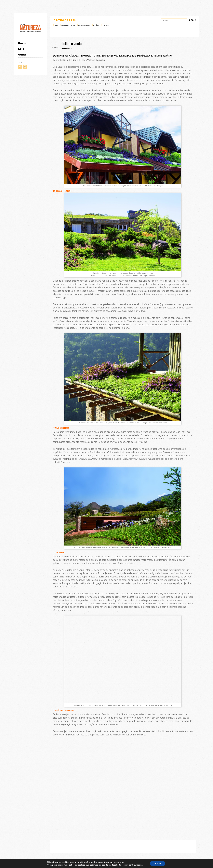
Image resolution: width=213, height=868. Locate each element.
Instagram (25, 67)
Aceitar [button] (158, 863)
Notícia (96, 25)
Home (22, 43)
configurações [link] (136, 865)
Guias (22, 55)
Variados (106, 25)
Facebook (20, 67)
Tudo (56, 25)
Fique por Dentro (68, 25)
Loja (21, 49)
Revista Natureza (30, 28)
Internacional (84, 25)
